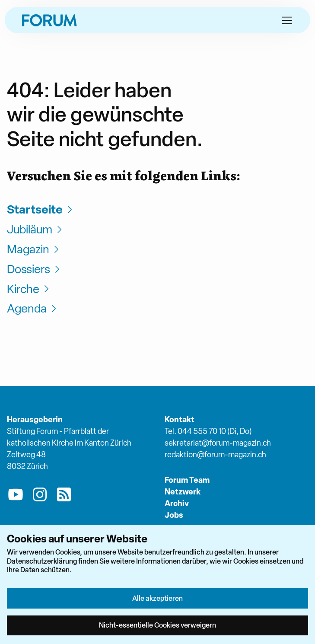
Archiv (177, 503)
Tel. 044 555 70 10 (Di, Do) (208, 431)
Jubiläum (36, 229)
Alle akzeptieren (157, 598)
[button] (287, 20)
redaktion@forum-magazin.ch (215, 454)
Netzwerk (183, 492)
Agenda (33, 308)
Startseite (41, 209)
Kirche (29, 289)
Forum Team (187, 480)
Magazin (34, 249)
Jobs (174, 515)
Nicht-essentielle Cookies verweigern (157, 625)
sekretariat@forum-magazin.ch (218, 443)
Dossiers (35, 269)
